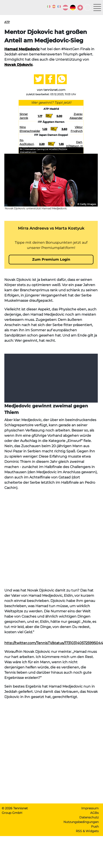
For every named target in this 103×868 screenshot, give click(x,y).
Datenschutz (89, 817)
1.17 (40, 116)
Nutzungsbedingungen (81, 822)
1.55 (61, 144)
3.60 (64, 129)
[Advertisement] (43, 539)
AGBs (94, 813)
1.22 (45, 129)
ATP (7, 22)
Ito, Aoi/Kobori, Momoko (27, 144)
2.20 (42, 144)
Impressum (90, 808)
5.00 (59, 116)
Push (95, 826)
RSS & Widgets (87, 831)
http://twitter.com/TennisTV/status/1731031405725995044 (54, 643)
